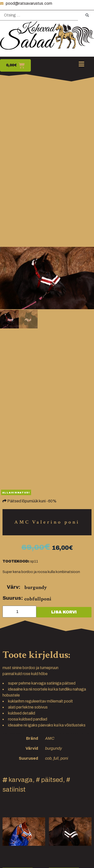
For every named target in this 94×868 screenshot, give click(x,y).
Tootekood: (16, 562)
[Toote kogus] (19, 612)
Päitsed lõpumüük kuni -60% (32, 501)
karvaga (21, 780)
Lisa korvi (64, 612)
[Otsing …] (39, 15)
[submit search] (87, 15)
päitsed (52, 780)
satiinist (14, 789)
